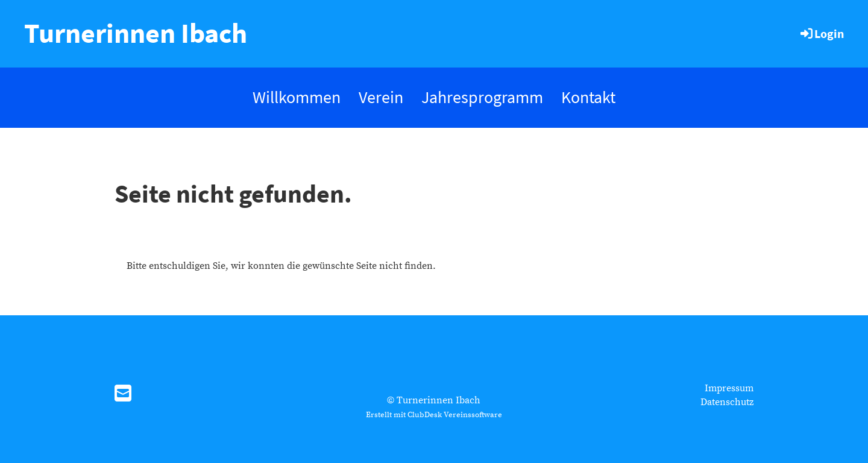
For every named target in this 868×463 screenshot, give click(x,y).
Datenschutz (727, 402)
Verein (381, 97)
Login (821, 33)
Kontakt (588, 97)
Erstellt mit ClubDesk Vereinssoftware (434, 415)
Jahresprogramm (482, 97)
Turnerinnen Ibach (136, 33)
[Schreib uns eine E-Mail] (123, 395)
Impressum (729, 388)
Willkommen (297, 97)
